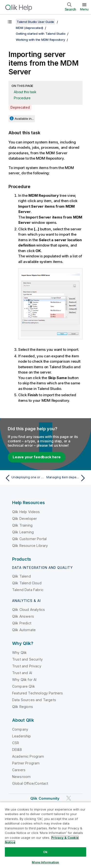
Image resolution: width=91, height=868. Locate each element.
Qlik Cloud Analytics (29, 610)
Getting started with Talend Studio (41, 34)
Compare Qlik (24, 686)
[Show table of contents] (10, 22)
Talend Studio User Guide (35, 22)
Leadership (22, 736)
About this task (25, 92)
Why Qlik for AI (24, 680)
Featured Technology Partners (37, 693)
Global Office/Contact (30, 783)
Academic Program (28, 756)
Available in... (24, 119)
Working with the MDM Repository (40, 40)
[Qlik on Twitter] (69, 798)
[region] (45, 835)
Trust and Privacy (27, 666)
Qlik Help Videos (26, 512)
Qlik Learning (23, 532)
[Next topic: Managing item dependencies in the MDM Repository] (67, 478)
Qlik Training (22, 525)
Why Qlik (19, 653)
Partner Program (26, 763)
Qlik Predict (22, 623)
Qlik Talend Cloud (27, 583)
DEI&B (17, 750)
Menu (84, 9)
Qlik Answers (23, 616)
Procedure (22, 98)
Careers (19, 770)
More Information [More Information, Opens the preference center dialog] (45, 862)
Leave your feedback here (37, 457)
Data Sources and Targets (34, 700)
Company (20, 729)
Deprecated (20, 107)
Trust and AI (22, 673)
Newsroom (21, 777)
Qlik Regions (23, 707)
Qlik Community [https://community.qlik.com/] (45, 798)
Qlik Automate (24, 630)
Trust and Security (27, 659)
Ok (45, 852)
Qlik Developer (25, 519)
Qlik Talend (21, 576)
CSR (16, 743)
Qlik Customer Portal (29, 539)
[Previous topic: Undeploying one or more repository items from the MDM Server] (24, 478)
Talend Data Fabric (28, 590)
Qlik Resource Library (30, 546)
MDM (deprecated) (29, 28)
